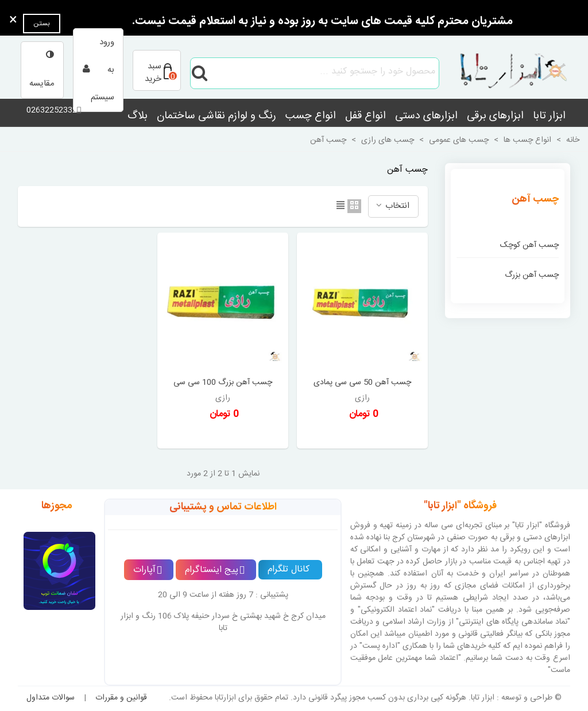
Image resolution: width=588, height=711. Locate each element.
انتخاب (392, 206)
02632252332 (52, 110)
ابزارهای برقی (495, 116)
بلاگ (138, 116)
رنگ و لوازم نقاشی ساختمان (216, 116)
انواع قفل (365, 116)
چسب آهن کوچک (529, 245)
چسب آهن (535, 199)
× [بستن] (13, 21)
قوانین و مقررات (121, 698)
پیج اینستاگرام (215, 570)
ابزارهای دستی (426, 116)
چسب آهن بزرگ (532, 275)
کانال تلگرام (289, 569)
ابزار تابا (549, 116)
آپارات (148, 570)
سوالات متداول (51, 698)
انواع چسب (311, 116)
